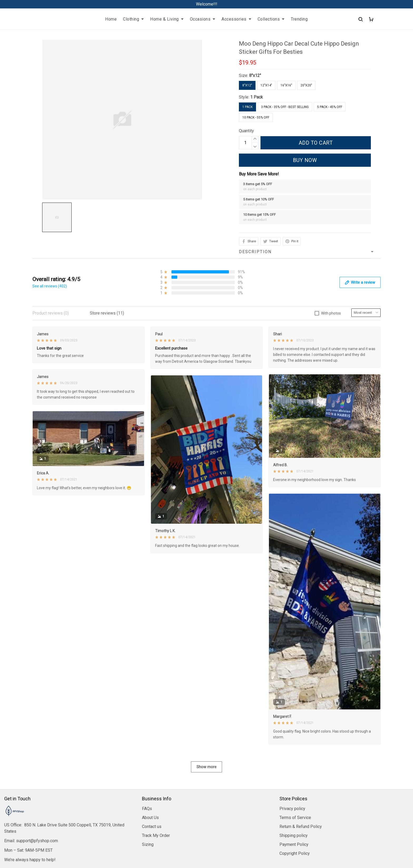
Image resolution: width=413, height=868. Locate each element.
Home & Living (167, 19)
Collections (271, 19)
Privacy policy (292, 809)
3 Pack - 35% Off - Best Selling (285, 107)
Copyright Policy (295, 853)
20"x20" (306, 85)
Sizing (148, 844)
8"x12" (255, 75)
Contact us (152, 827)
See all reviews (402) (50, 286)
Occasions (203, 19)
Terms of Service (295, 818)
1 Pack (257, 97)
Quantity (246, 131)
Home (111, 19)
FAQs (147, 809)
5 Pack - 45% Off (330, 107)
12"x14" (266, 85)
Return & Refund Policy (301, 827)
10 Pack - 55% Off (256, 117)
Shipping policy (294, 835)
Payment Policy (294, 844)
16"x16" (286, 85)
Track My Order (156, 835)
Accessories (236, 19)
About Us (150, 818)
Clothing (133, 19)
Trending (299, 19)
